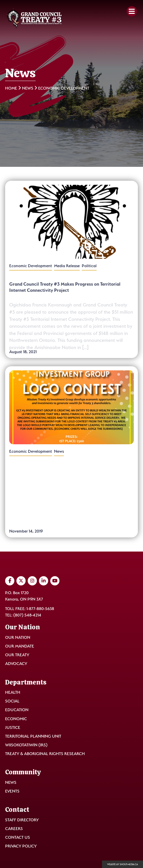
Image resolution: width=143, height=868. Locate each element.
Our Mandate (20, 646)
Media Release (67, 266)
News (28, 88)
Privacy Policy (21, 846)
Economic (16, 719)
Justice (13, 727)
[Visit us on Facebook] (10, 581)
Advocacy (16, 664)
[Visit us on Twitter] (21, 581)
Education (17, 710)
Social (12, 701)
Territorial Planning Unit (33, 736)
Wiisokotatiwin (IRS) (26, 745)
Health (13, 692)
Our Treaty (17, 655)
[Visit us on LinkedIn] (44, 581)
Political (89, 266)
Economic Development (31, 266)
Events (12, 791)
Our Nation (18, 637)
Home (11, 88)
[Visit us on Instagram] (32, 581)
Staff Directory (22, 820)
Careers (14, 829)
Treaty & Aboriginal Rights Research (45, 754)
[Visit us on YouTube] (55, 581)
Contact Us (18, 837)
